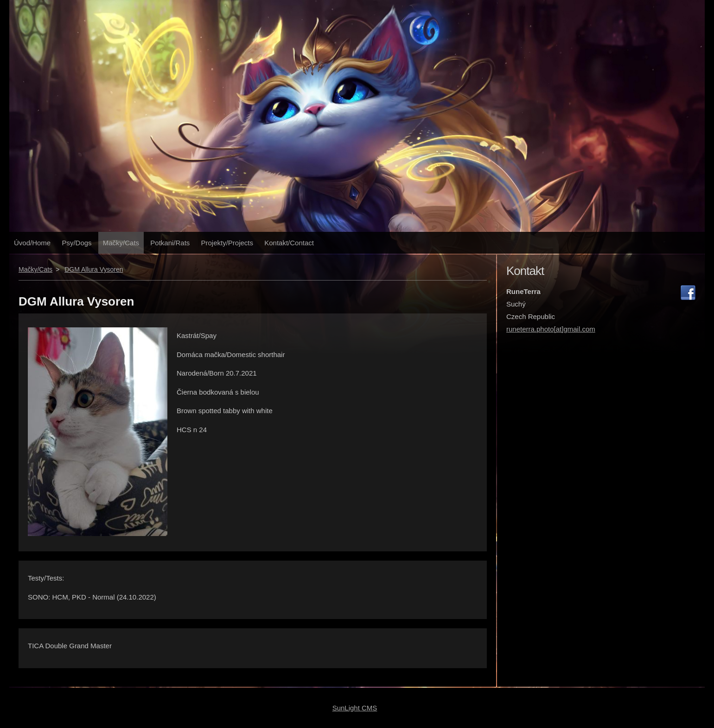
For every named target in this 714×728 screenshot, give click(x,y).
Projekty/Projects (227, 243)
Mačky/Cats (121, 243)
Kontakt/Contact (289, 243)
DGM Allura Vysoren (94, 269)
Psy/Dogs (76, 243)
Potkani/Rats (170, 243)
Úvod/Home (32, 243)
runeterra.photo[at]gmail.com (551, 329)
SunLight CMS (355, 708)
